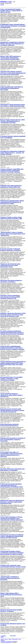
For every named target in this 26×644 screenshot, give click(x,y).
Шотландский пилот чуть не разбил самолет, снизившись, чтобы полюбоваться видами (11, 379)
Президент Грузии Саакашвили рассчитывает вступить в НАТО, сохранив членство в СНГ (10, 297)
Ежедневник (15, 639)
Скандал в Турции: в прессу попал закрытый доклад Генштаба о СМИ (11, 218)
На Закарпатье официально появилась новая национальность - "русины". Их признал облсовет (13, 153)
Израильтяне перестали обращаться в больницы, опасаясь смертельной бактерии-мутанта (12, 502)
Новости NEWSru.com (7, 642)
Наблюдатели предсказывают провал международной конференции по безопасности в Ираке (12, 202)
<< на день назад (3, 636)
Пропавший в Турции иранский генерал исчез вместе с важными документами (13, 105)
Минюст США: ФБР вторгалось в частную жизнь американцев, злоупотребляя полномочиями (11, 58)
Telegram (3, 640)
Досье (6, 639)
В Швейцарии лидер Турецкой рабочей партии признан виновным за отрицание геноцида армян (13, 26)
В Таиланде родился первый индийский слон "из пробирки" (13, 137)
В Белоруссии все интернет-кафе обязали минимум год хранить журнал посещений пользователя (12, 410)
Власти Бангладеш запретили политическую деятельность (10, 425)
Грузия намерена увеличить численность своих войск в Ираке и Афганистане (11, 395)
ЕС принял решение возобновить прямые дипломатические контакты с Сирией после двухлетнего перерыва (12, 333)
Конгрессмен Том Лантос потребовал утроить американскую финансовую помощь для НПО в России (12, 536)
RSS (20, 639)
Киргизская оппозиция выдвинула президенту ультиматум (11, 281)
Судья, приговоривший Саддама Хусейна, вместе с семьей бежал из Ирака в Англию (11, 11)
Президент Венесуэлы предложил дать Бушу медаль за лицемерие (13, 470)
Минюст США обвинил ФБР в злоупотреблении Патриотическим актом (11, 595)
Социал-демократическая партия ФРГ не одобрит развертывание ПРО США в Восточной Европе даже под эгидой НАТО (13, 364)
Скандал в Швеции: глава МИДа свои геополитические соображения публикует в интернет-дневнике (12, 171)
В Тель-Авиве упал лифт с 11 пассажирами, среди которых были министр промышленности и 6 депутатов (11, 454)
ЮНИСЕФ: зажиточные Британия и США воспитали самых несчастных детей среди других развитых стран (13, 315)
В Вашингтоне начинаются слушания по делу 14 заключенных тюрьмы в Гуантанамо (13, 440)
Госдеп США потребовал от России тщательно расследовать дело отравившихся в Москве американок (12, 518)
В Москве (9, 641)
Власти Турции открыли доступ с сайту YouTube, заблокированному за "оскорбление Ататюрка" (13, 121)
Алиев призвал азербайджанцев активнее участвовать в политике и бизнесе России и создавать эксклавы (12, 348)
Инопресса (15, 641)
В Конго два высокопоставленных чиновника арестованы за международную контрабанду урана (12, 485)
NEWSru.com (6, 2)
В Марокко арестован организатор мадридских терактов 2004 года (11, 186)
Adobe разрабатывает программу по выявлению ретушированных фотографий (12, 88)
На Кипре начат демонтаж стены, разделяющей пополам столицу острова (13, 566)
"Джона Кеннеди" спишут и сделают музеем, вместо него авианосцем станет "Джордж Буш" (13, 234)
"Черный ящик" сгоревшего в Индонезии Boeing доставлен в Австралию (10, 578)
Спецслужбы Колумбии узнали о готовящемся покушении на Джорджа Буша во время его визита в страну (12, 553)
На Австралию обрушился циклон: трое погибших (13, 624)
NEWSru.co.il (4, 641)
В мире (2, 5)
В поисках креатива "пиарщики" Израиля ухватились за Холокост (11, 250)
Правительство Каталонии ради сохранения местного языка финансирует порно (10, 265)
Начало (2, 639)
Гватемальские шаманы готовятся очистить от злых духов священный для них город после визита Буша (13, 73)
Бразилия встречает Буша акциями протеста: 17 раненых (11, 610)
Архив (10, 639)
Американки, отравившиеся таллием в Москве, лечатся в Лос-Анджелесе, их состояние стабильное (12, 44)
